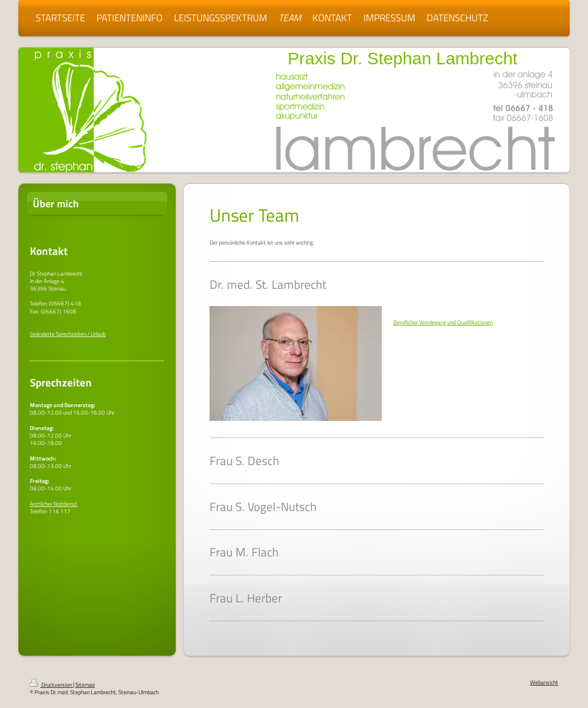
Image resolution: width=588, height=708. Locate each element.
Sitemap (85, 685)
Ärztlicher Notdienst (54, 504)
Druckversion (51, 685)
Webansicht (544, 682)
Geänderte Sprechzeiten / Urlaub (68, 334)
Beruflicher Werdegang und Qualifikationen (443, 322)
